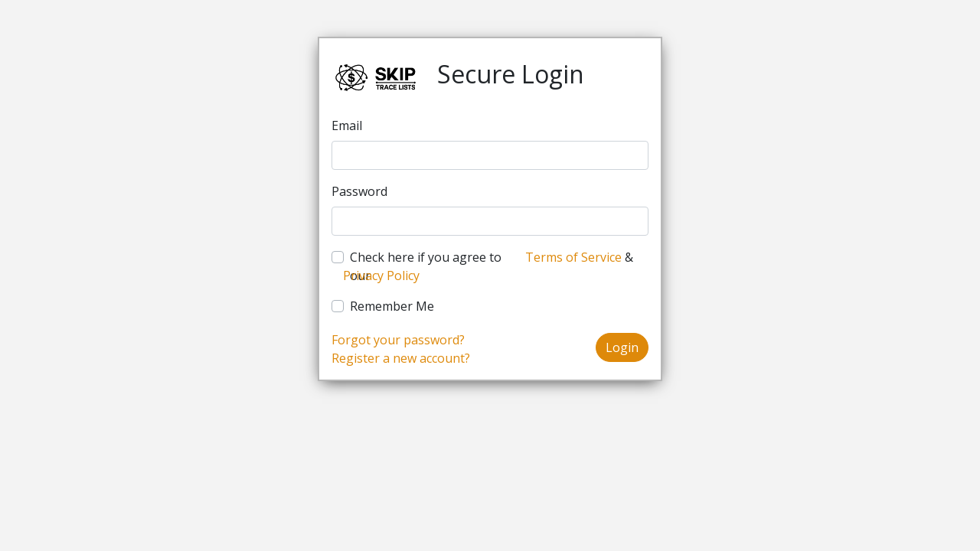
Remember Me (392, 306)
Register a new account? (401, 358)
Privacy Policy (381, 275)
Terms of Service (573, 257)
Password (359, 191)
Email (347, 126)
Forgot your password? (398, 340)
